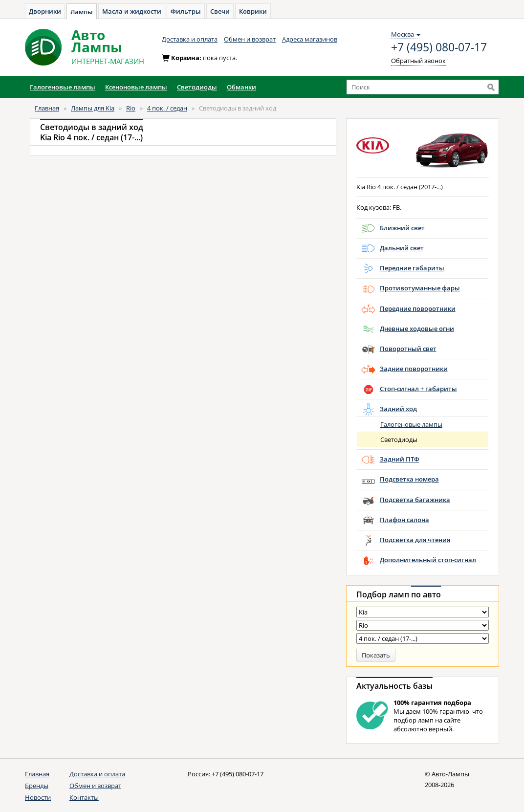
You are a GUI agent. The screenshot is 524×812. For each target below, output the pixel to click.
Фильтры (186, 11)
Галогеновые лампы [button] (63, 87)
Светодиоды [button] (197, 87)
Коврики (253, 11)
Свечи (220, 11)
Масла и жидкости (132, 11)
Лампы (82, 12)
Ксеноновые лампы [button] (136, 87)
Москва (406, 34)
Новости (38, 797)
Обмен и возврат (250, 39)
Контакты (84, 797)
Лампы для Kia (93, 108)
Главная (47, 108)
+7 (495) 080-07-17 (439, 47)
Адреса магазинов (310, 39)
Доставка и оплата (190, 39)
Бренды (37, 786)
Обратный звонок (418, 61)
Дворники (45, 11)
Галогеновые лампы (411, 424)
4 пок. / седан (167, 108)
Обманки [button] (241, 87)
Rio (131, 108)
